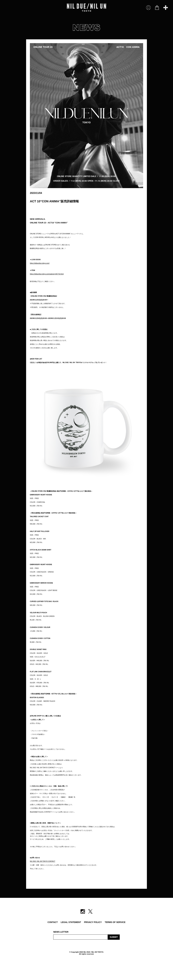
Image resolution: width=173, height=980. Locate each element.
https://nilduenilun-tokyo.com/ (40, 263)
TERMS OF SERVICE (115, 922)
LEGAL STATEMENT (71, 922)
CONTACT (53, 922)
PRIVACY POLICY (93, 922)
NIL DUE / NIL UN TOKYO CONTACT (43, 861)
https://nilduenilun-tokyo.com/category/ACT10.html (47, 274)
